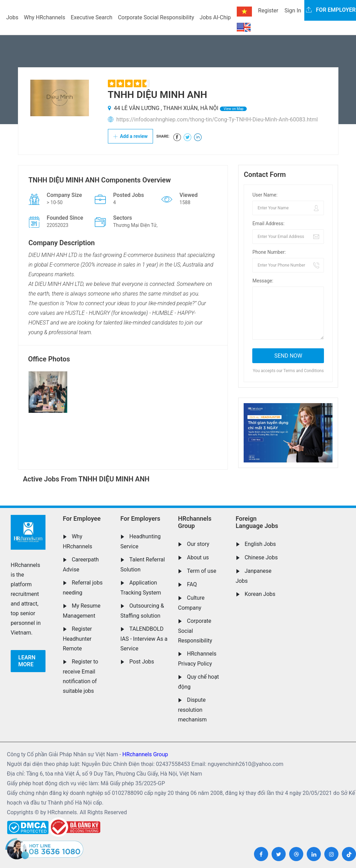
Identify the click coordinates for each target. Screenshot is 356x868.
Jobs (12, 17)
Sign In (293, 11)
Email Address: (268, 223)
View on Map (233, 109)
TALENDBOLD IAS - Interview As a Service (144, 639)
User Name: (265, 195)
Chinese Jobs (261, 557)
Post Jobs (142, 662)
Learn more (27, 661)
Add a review (131, 136)
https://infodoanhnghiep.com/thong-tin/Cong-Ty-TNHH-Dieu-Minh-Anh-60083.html (217, 119)
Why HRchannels (44, 17)
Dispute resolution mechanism (192, 710)
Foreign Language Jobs (257, 522)
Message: (263, 281)
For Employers (140, 518)
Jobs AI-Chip (215, 17)
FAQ (192, 584)
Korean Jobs (260, 594)
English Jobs (260, 544)
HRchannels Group (195, 522)
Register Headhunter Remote (77, 639)
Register (268, 11)
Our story (198, 544)
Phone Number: (269, 252)
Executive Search (91, 17)
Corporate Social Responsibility (156, 17)
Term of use (201, 571)
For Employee (82, 518)
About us (198, 557)
